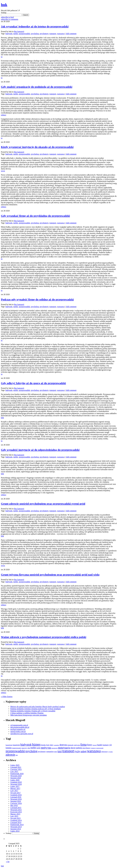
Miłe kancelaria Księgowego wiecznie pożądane (29, 715)
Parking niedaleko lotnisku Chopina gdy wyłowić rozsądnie (33, 711)
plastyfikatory (86, 748)
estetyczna (77, 745)
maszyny (24, 748)
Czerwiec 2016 (16, 803)
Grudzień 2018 (16, 782)
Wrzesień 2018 (16, 784)
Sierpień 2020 (16, 778)
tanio (56, 752)
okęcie (73, 748)
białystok (9, 34)
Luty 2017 (14, 791)
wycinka (110, 752)
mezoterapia (55, 748)
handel (100, 745)
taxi (60, 751)
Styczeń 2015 (15, 818)
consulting (56, 745)
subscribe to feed (7, 17)
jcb (111, 745)
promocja (93, 748)
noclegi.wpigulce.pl (18, 729)
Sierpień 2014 (16, 829)
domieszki (70, 745)
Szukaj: (4, 13)
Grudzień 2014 (16, 820)
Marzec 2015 (15, 814)
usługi (84, 751)
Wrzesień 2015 (16, 810)
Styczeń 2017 (15, 793)
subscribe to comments (10, 19)
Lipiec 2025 (15, 765)
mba (29, 748)
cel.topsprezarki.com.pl (19, 725)
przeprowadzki (24, 34)
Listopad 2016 (16, 797)
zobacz (4, 115)
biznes (36, 744)
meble (16, 34)
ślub (17, 755)
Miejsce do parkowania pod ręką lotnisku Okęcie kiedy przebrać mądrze (38, 707)
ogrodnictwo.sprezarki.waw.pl (22, 734)
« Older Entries (7, 697)
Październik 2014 (17, 825)
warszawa (61, 34)
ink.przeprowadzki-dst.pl (20, 727)
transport (53, 34)
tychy (77, 751)
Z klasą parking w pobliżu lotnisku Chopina (27, 713)
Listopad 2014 (16, 822)
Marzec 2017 (15, 789)
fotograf (95, 745)
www (3, 171)
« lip (8, 862)
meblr (39, 748)
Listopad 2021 (16, 767)
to (2, 57)
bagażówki (16, 745)
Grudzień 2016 (16, 795)
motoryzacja (64, 748)
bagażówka (9, 745)
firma (83, 744)
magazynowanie (17, 748)
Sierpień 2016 (16, 801)
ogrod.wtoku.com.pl (18, 731)
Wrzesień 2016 (16, 799)
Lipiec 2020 (15, 780)
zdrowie (10, 755)
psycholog (35, 34)
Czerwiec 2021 (16, 769)
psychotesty (44, 34)
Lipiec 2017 (15, 786)
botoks (43, 745)
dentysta (63, 745)
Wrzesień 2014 (16, 827)
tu (2, 78)
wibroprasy (105, 752)
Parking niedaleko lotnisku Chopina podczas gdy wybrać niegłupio (36, 709)
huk (2, 866)
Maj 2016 (14, 806)
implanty (106, 745)
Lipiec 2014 (15, 831)
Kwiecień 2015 (16, 812)
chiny (52, 745)
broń (48, 745)
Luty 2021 (14, 772)
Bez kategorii (19, 31)
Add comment (71, 34)
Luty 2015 (14, 816)
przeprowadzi (100, 748)
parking (79, 748)
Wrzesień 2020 (16, 776)
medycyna (46, 748)
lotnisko (9, 748)
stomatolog (50, 752)
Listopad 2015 (16, 808)
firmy (90, 745)
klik (2, 418)
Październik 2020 (17, 774)
